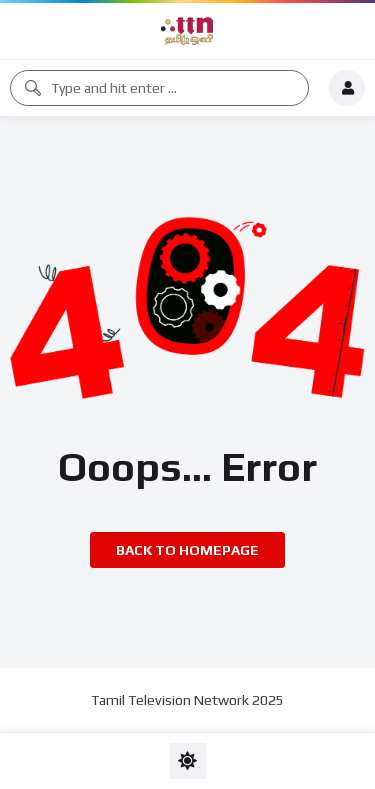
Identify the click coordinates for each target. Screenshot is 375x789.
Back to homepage (187, 550)
